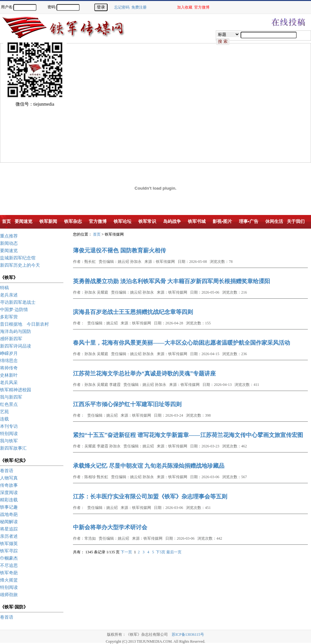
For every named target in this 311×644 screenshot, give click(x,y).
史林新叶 (9, 375)
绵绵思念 (9, 361)
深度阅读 (9, 493)
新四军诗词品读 (16, 346)
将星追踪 (9, 529)
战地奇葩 (9, 514)
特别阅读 (9, 434)
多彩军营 (9, 317)
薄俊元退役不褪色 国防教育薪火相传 (119, 250)
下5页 (161, 552)
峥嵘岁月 (9, 353)
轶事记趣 (9, 507)
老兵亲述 (9, 295)
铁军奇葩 (9, 573)
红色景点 (9, 404)
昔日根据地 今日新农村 (24, 324)
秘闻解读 (9, 522)
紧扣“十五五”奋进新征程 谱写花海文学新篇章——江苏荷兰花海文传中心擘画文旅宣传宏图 (188, 435)
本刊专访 (9, 426)
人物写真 (9, 478)
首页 (97, 234)
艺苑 (4, 412)
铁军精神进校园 (16, 390)
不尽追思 (9, 566)
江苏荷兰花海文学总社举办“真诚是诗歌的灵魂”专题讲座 (144, 374)
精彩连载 (9, 500)
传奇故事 (9, 485)
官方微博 (202, 7)
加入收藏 (185, 7)
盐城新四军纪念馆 (18, 258)
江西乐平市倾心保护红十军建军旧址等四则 (127, 404)
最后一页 (174, 552)
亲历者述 (9, 536)
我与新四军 (11, 397)
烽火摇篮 (9, 580)
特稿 (4, 288)
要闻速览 (9, 251)
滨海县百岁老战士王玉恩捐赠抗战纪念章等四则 (133, 312)
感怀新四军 (11, 339)
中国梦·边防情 (14, 310)
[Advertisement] (60, 103)
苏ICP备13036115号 (188, 634)
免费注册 (139, 7)
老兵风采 (9, 383)
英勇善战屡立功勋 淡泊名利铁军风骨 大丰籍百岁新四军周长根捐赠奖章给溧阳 (172, 281)
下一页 (126, 552)
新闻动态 (9, 243)
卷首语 (7, 471)
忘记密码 (122, 7)
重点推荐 (9, 236)
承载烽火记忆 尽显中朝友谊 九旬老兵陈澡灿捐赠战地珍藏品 (149, 466)
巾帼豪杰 (9, 558)
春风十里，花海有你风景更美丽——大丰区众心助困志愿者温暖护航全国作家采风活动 (182, 343)
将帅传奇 (9, 368)
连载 (4, 419)
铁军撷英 (9, 544)
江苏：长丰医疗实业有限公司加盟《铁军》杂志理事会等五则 (150, 497)
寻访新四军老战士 (18, 302)
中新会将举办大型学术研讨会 (110, 527)
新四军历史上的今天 (20, 265)
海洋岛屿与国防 (16, 332)
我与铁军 (9, 441)
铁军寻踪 (9, 551)
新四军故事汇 (13, 448)
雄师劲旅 (9, 595)
